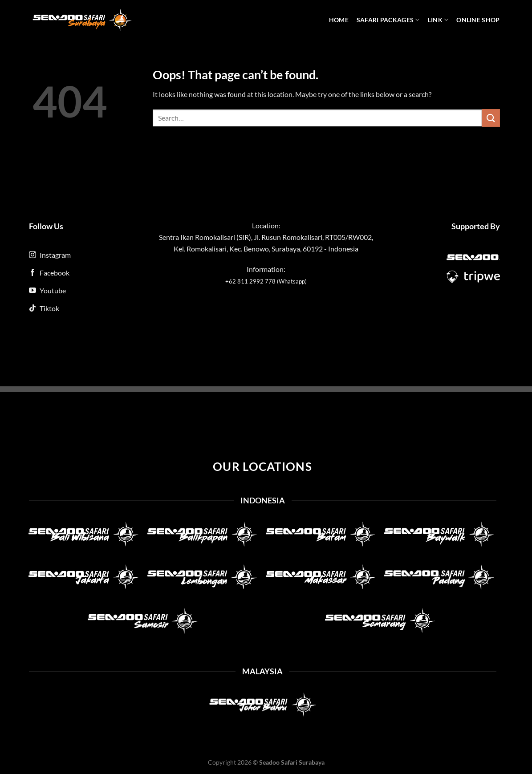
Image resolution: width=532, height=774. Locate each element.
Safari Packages (388, 20)
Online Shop (478, 20)
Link (438, 20)
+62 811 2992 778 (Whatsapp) (266, 281)
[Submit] (491, 118)
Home (339, 20)
